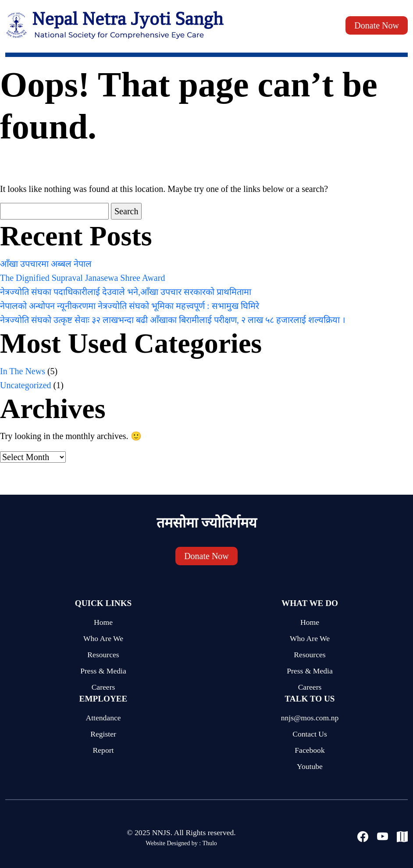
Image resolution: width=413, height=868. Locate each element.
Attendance (103, 718)
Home (103, 622)
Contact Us (310, 734)
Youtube (310, 766)
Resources (103, 655)
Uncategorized (26, 385)
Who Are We (103, 638)
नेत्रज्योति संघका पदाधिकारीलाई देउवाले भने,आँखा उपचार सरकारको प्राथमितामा (126, 292)
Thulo (209, 843)
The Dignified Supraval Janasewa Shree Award (82, 278)
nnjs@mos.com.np (310, 718)
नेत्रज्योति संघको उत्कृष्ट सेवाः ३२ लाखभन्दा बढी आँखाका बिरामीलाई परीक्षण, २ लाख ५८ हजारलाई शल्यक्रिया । (173, 320)
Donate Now (377, 25)
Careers (103, 687)
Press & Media (103, 671)
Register (103, 734)
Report (103, 750)
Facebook (310, 750)
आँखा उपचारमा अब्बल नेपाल (46, 264)
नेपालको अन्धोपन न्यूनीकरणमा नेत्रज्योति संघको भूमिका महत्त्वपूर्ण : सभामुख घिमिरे (130, 306)
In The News (23, 371)
